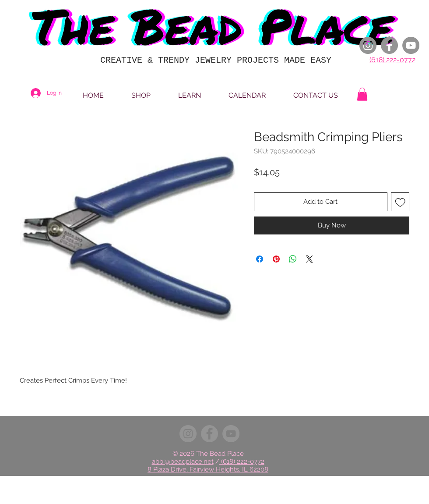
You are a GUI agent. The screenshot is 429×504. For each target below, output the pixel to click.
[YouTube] (411, 45)
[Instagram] (368, 45)
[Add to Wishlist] (400, 202)
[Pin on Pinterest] (276, 259)
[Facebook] (389, 45)
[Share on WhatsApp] (293, 259)
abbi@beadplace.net (183, 461)
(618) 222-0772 (392, 60)
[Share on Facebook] (260, 259)
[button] (362, 94)
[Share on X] (309, 259)
